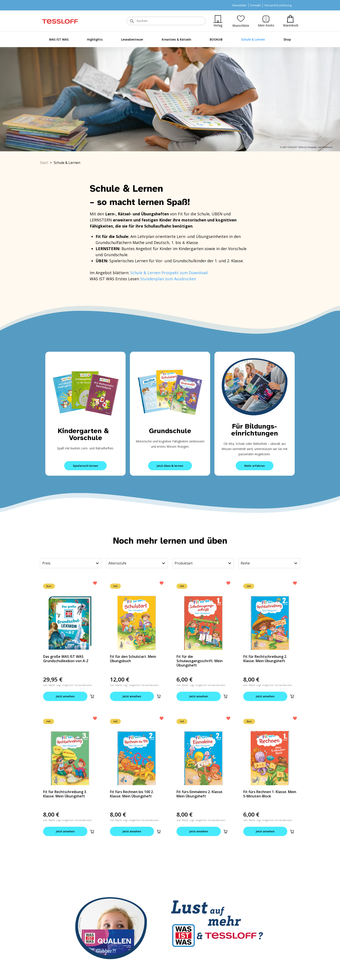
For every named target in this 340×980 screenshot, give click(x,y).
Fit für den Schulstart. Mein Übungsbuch (133, 659)
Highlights (95, 39)
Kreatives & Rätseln (177, 39)
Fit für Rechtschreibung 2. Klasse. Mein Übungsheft (265, 659)
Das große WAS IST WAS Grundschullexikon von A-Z (66, 659)
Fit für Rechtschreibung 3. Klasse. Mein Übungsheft (65, 794)
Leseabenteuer (132, 39)
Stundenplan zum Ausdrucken (168, 279)
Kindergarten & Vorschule (86, 434)
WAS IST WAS (59, 39)
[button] (92, 696)
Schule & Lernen (253, 39)
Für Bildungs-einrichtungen (255, 430)
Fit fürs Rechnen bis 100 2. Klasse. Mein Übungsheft (132, 794)
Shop (287, 39)
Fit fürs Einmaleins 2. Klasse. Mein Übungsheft (200, 794)
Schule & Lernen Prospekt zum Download (169, 273)
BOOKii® (216, 39)
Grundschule (170, 431)
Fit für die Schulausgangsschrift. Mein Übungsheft (200, 661)
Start (44, 163)
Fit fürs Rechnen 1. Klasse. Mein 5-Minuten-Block (270, 794)
